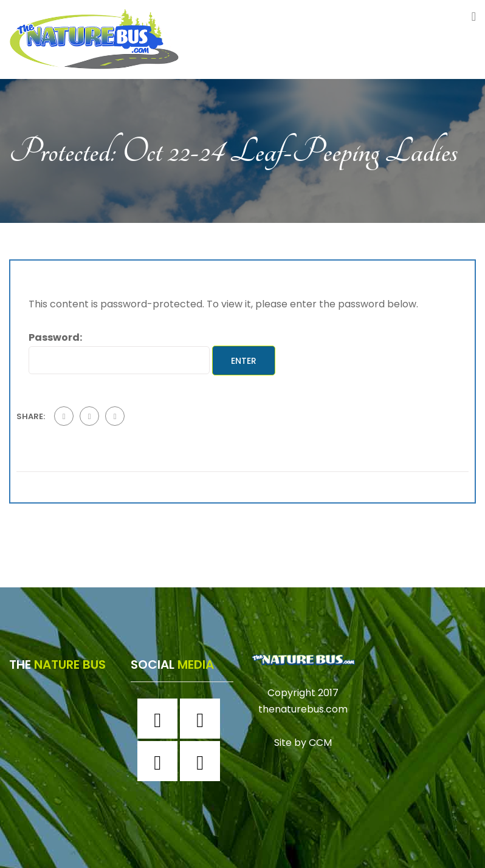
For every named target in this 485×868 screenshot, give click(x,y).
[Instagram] (203, 719)
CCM (320, 743)
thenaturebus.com (303, 709)
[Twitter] (160, 761)
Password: (119, 352)
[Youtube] (203, 761)
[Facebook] (160, 719)
